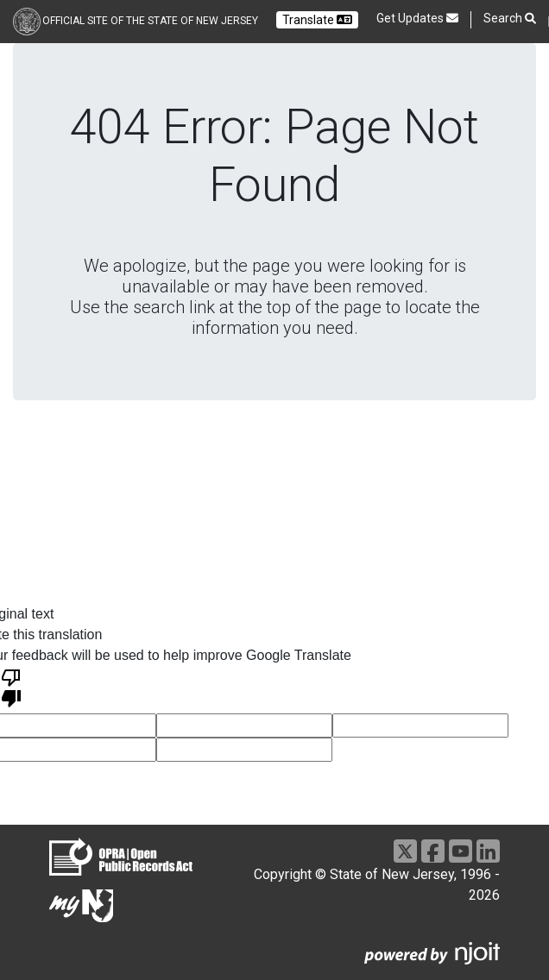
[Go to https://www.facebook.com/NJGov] (433, 851)
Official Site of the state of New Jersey (150, 21)
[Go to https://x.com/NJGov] (405, 851)
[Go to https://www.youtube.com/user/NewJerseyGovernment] (461, 851)
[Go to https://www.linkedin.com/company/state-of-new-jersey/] (488, 851)
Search (510, 19)
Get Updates (417, 18)
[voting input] (244, 726)
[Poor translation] (11, 687)
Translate (317, 20)
